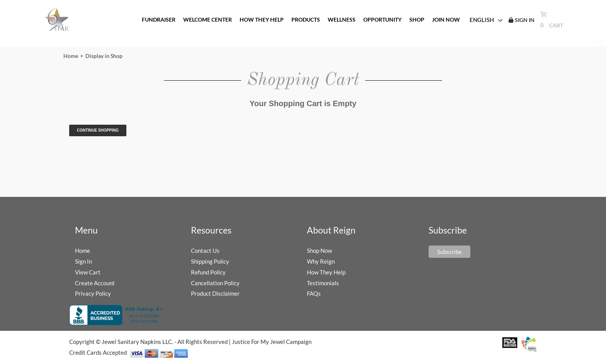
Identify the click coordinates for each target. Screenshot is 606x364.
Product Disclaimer (215, 293)
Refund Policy (208, 272)
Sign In (83, 261)
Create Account (95, 283)
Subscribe (449, 252)
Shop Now (319, 251)
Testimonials (323, 283)
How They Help (326, 272)
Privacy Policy (93, 293)
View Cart (88, 272)
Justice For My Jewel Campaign (272, 342)
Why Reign (321, 261)
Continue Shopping (98, 130)
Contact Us (205, 251)
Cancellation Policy (215, 283)
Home (71, 56)
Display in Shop (104, 56)
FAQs (314, 293)
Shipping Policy (210, 261)
